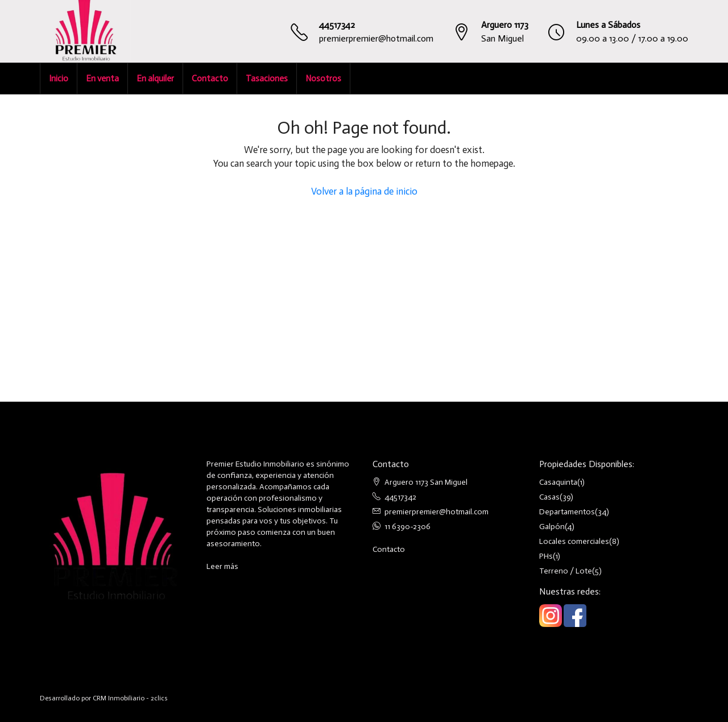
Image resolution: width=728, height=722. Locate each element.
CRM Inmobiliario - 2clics (130, 698)
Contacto (210, 79)
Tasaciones (267, 79)
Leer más (222, 566)
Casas (549, 497)
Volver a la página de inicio (364, 191)
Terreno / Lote (566, 571)
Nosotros (323, 79)
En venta (102, 79)
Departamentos (567, 512)
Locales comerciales (574, 541)
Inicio (59, 79)
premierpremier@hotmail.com (376, 38)
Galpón (552, 527)
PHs (546, 556)
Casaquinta (558, 482)
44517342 (337, 25)
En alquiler (155, 79)
